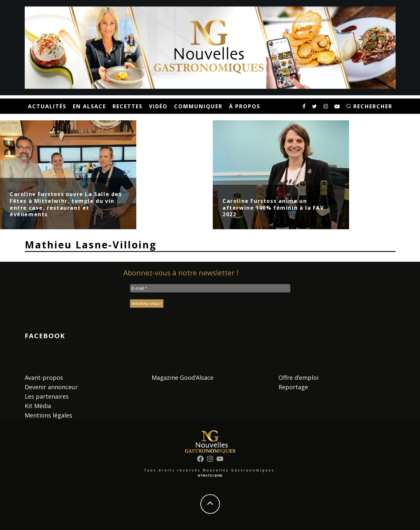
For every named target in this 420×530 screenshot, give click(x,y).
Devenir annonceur (51, 387)
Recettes (128, 106)
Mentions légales (48, 415)
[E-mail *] (210, 288)
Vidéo (158, 106)
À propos (245, 106)
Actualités (47, 106)
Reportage (293, 387)
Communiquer (198, 106)
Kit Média (38, 406)
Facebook (45, 336)
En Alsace (89, 106)
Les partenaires (47, 396)
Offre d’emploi (298, 378)
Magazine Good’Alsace (183, 378)
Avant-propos (44, 378)
